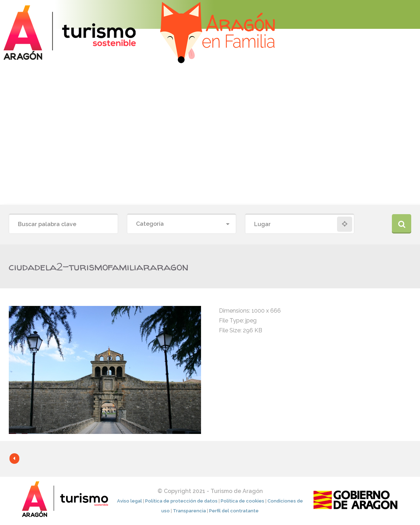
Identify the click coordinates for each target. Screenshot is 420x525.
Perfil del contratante (234, 511)
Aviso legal (130, 501)
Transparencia (189, 511)
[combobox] (182, 224)
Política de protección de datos (181, 501)
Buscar (402, 224)
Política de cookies (243, 501)
